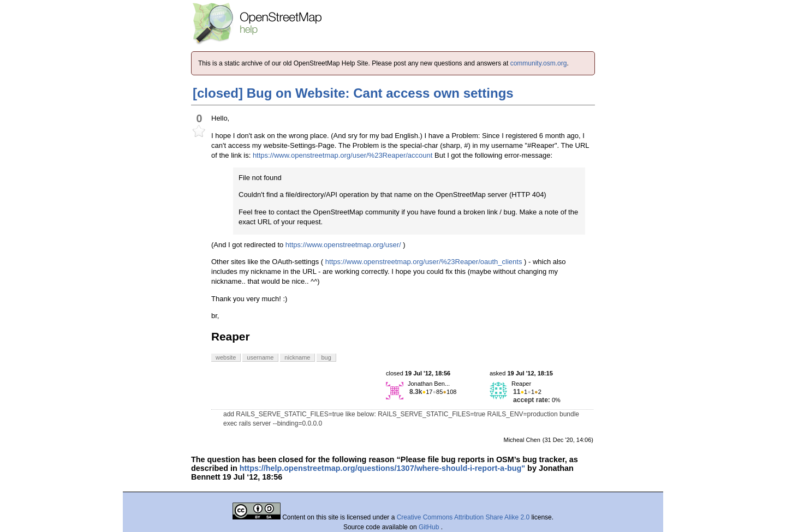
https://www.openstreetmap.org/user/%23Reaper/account (343, 155)
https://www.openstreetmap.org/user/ (343, 245)
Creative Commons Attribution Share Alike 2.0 (463, 517)
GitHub (430, 527)
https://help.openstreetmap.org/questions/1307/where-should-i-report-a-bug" (382, 468)
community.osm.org (539, 63)
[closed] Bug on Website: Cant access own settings (353, 93)
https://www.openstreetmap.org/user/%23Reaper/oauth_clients (424, 262)
